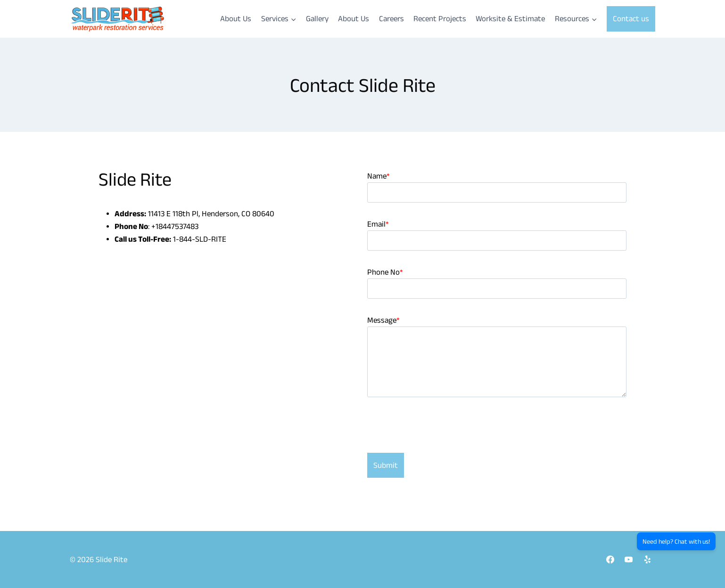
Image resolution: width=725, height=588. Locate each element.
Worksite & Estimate (510, 18)
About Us (236, 18)
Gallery (317, 18)
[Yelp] (647, 559)
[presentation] (439, 434)
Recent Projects (440, 18)
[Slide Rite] (117, 19)
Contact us (631, 18)
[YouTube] (629, 559)
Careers (391, 18)
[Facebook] (610, 559)
